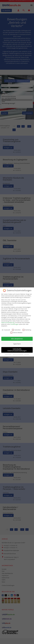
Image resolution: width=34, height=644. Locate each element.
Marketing (27, 328)
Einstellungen (14, 323)
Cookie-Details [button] (8, 353)
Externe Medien (16, 331)
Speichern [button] (17, 342)
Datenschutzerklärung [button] (18, 353)
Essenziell (6, 328)
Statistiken (16, 328)
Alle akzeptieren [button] (17, 337)
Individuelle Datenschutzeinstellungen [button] (17, 348)
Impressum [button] (27, 353)
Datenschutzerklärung (8, 321)
